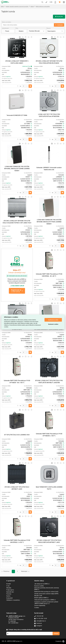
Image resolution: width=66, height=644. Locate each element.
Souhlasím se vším (53, 320)
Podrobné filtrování (37, 31)
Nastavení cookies (53, 324)
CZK (51, 2)
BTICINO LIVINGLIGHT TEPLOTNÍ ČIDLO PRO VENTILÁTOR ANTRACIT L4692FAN (49, 382)
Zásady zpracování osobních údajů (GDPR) (46, 594)
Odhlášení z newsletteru (13, 600)
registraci (8, 77)
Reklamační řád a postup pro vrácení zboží (46, 592)
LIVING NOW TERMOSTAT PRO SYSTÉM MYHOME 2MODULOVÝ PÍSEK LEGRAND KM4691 (49, 222)
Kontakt (9, 584)
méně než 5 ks (27, 66)
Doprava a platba (39, 586)
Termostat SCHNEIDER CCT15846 (17, 115)
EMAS (2, 6)
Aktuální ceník (38, 596)
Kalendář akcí (10, 592)
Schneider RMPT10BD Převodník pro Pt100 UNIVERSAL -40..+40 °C (49, 275)
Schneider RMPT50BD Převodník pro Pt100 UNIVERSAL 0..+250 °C (17, 541)
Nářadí (32, 6)
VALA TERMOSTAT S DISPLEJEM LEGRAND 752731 (49, 488)
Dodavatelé (9, 598)
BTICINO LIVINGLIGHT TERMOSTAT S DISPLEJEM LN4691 (17, 62)
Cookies (37, 608)
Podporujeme (10, 590)
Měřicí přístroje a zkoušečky (43, 6)
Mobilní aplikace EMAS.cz (41, 598)
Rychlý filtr (59, 17)
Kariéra (8, 596)
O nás (8, 586)
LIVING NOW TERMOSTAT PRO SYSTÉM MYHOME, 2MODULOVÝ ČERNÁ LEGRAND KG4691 (17, 169)
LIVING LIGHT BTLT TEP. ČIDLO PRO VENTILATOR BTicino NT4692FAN (49, 115)
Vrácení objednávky (40, 606)
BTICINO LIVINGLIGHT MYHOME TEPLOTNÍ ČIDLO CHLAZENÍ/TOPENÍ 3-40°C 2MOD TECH (17, 222)
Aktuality (9, 588)
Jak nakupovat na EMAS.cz (42, 584)
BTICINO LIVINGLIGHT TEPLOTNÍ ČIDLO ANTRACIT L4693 (17, 488)
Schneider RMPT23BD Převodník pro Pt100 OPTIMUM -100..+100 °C (17, 382)
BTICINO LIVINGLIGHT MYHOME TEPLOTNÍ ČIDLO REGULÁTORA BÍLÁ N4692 (49, 62)
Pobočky (9, 594)
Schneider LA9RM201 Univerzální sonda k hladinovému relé (49, 169)
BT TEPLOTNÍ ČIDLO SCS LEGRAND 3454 (17, 435)
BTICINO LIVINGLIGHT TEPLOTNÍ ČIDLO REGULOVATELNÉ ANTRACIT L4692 (49, 541)
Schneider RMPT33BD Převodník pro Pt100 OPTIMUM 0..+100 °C (49, 435)
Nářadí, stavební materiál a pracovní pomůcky (17, 6)
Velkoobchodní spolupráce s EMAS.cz (45, 600)
